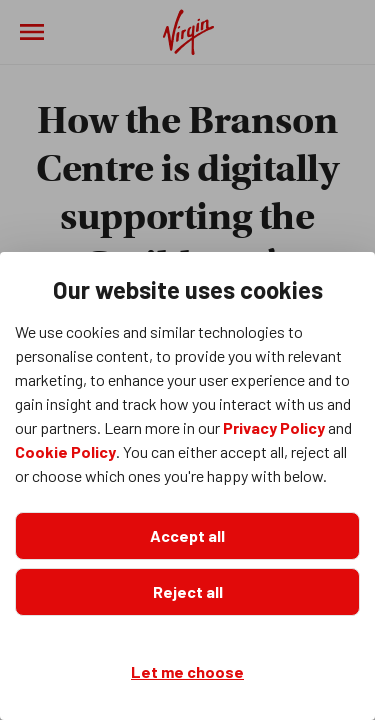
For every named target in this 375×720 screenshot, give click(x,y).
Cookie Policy (65, 451)
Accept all (187, 535)
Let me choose (187, 671)
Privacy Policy (274, 427)
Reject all (188, 591)
